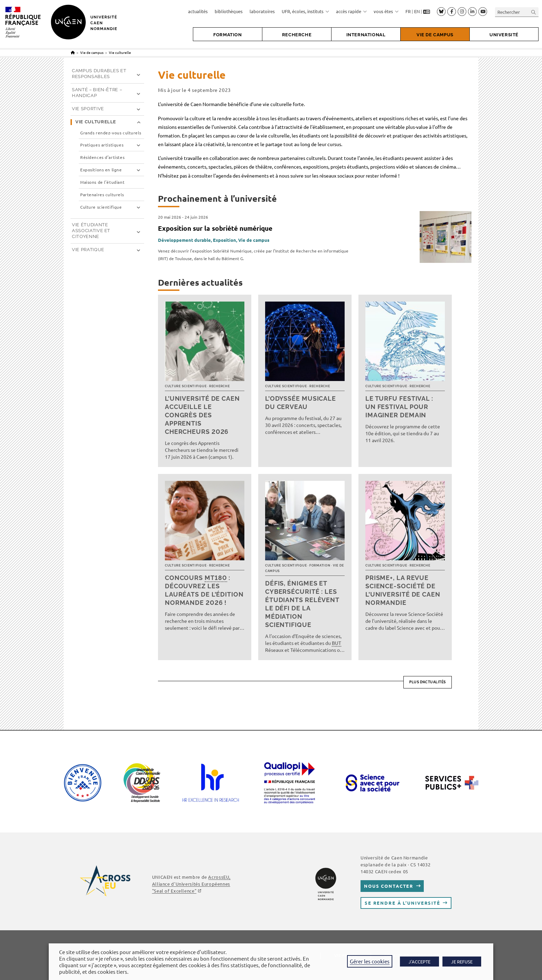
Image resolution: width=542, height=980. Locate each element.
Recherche (219, 386)
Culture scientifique (186, 386)
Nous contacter (389, 886)
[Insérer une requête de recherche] (517, 12)
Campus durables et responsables (99, 74)
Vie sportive (88, 109)
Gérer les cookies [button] (370, 961)
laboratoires (262, 11)
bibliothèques (229, 11)
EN (417, 11)
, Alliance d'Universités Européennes (191, 884)
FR (408, 11)
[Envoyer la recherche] (534, 12)
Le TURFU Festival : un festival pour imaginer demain (399, 407)
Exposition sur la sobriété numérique (215, 228)
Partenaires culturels (102, 195)
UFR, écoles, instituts (305, 11)
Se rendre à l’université (403, 903)
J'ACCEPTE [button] (419, 962)
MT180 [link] (216, 578)
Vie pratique (88, 250)
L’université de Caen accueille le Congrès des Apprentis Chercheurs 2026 (202, 415)
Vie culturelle (120, 52)
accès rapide (351, 11)
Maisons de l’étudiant (102, 182)
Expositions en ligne (101, 170)
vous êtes (386, 11)
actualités (198, 11)
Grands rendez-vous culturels (111, 133)
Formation (320, 565)
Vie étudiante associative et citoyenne (91, 231)
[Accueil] (73, 52)
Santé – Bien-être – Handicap (97, 93)
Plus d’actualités (428, 682)
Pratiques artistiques (102, 145)
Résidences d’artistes (102, 157)
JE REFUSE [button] (462, 962)
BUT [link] (337, 643)
